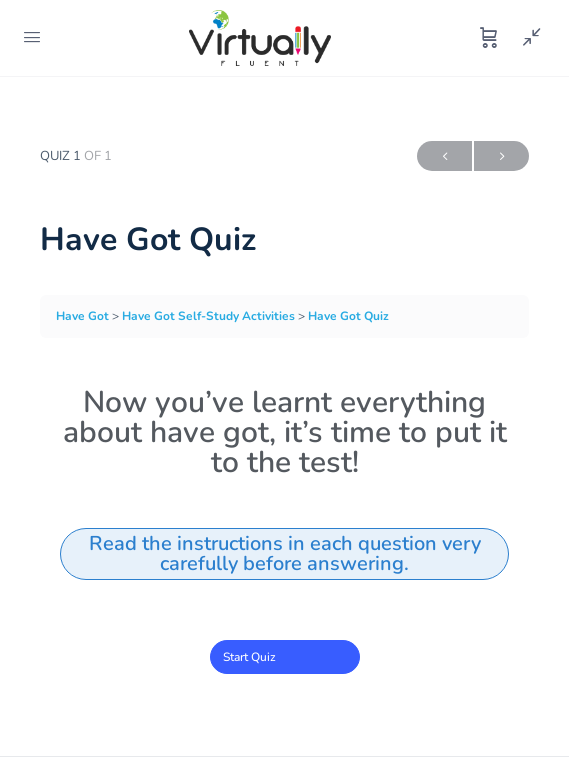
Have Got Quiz (348, 316)
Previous (444, 156)
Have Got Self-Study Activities (210, 316)
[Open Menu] (32, 37)
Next (501, 156)
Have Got (84, 316)
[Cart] (489, 38)
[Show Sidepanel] (527, 38)
